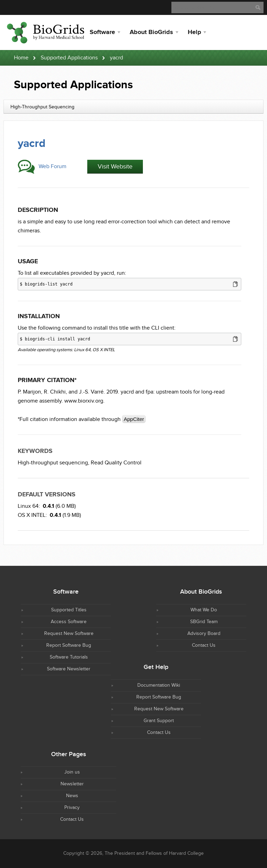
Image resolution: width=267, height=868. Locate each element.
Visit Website (115, 167)
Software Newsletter (69, 669)
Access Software (69, 622)
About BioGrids (151, 32)
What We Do (204, 610)
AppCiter (134, 419)
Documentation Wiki (159, 685)
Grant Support (159, 721)
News (72, 796)
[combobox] (133, 107)
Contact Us (204, 645)
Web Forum (52, 167)
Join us (72, 772)
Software (102, 32)
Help (194, 32)
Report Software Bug (69, 645)
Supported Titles (69, 610)
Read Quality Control (116, 463)
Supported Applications (69, 58)
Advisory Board (204, 634)
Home (21, 58)
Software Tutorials (69, 657)
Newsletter (72, 784)
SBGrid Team (204, 622)
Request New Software (69, 634)
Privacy (72, 808)
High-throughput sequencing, (54, 463)
